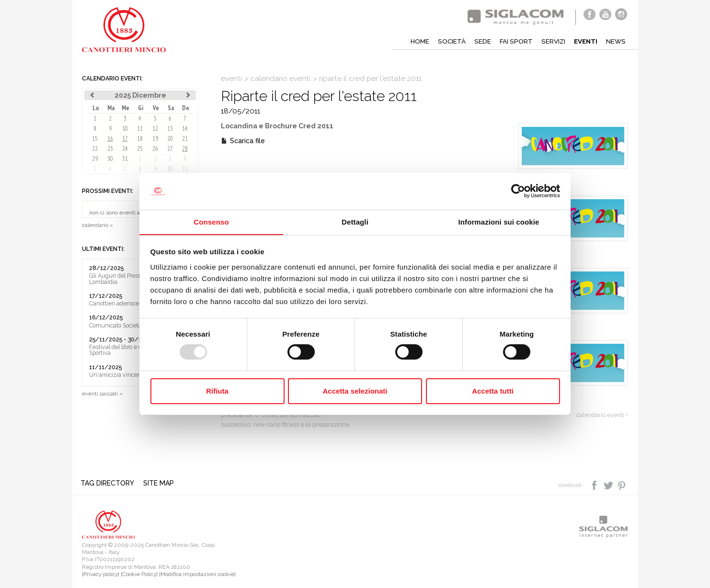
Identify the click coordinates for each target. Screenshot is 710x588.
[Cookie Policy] (139, 575)
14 (185, 129)
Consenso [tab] (211, 221)
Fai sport (513, 41)
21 (185, 139)
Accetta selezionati (355, 391)
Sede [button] (479, 41)
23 (110, 149)
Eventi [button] (584, 41)
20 (170, 139)
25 (140, 149)
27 (170, 149)
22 (95, 149)
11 (140, 129)
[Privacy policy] (101, 575)
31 (125, 159)
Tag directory (109, 483)
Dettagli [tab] (355, 221)
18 (140, 139)
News (616, 41)
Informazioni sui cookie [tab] (499, 221)
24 (125, 149)
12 (155, 129)
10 (125, 129)
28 (185, 149)
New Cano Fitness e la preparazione (301, 424)
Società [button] (448, 41)
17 (125, 139)
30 (110, 159)
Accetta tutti (493, 391)
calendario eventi (281, 79)
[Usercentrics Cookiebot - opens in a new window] (518, 191)
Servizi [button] (551, 41)
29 (95, 159)
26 (155, 149)
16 (110, 139)
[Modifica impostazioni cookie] (197, 575)
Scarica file (247, 141)
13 (170, 129)
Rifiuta (217, 391)
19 (155, 139)
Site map (160, 483)
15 (95, 139)
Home (415, 41)
